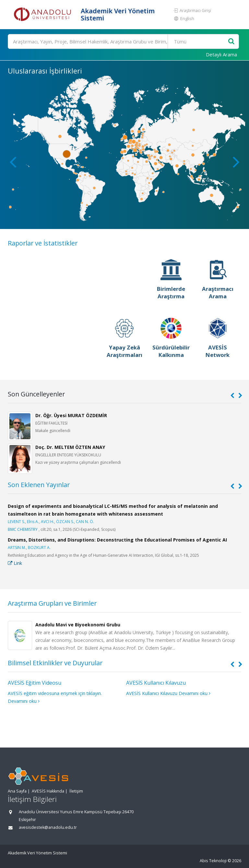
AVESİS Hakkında (48, 791)
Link (15, 563)
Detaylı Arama (221, 54)
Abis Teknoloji (213, 861)
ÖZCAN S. (65, 522)
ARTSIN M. (17, 548)
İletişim (76, 791)
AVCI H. (47, 522)
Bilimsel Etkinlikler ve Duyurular (55, 663)
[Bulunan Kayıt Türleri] (199, 41)
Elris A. (33, 522)
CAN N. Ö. (85, 522)
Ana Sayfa (17, 791)
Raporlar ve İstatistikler (43, 243)
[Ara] (123, 41)
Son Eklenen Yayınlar (39, 485)
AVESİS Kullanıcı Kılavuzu (156, 683)
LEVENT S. (16, 522)
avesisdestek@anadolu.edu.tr (48, 827)
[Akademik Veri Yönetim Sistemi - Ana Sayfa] (43, 15)
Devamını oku (24, 701)
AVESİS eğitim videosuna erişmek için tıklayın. (55, 693)
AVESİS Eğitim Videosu (35, 683)
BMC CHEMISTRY (23, 529)
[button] (236, 162)
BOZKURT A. (39, 548)
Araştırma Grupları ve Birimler (52, 603)
